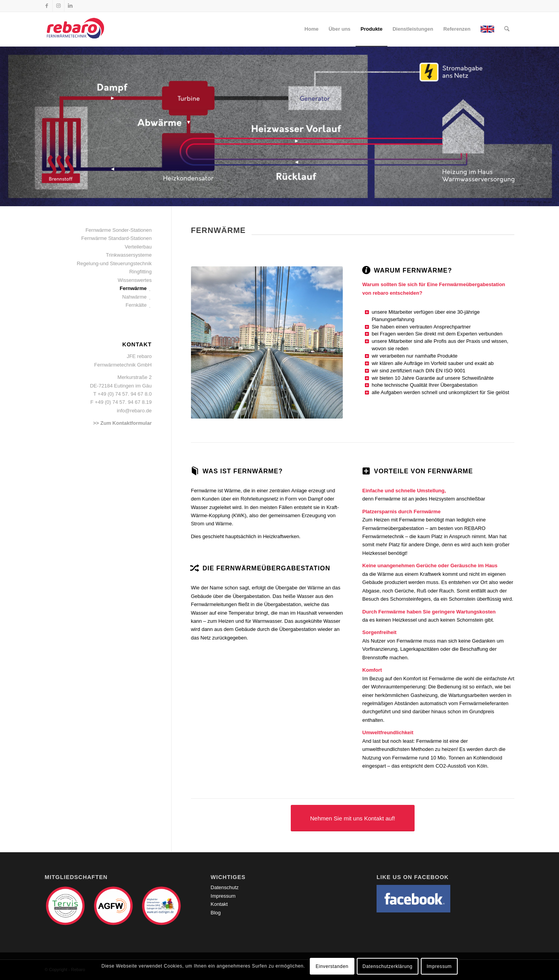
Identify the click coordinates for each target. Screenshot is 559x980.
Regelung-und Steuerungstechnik (114, 263)
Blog (216, 913)
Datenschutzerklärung (388, 966)
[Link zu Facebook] (47, 6)
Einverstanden (332, 966)
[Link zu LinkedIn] (70, 6)
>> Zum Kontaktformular (122, 423)
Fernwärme (133, 288)
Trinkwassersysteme (129, 255)
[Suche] (507, 29)
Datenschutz (225, 887)
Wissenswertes (135, 280)
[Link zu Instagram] (58, 6)
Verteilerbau (138, 247)
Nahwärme (135, 297)
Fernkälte (136, 305)
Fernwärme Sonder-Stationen (119, 230)
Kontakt (219, 904)
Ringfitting (141, 272)
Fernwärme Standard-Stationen (116, 238)
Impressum (223, 896)
